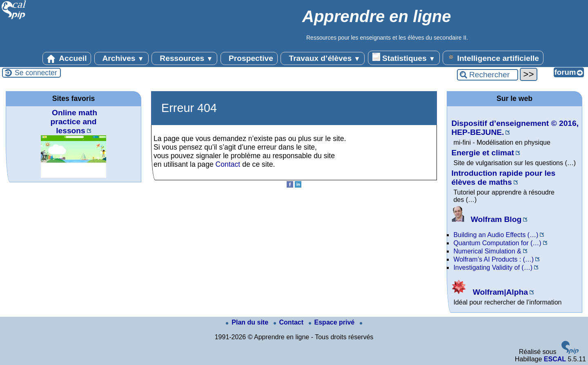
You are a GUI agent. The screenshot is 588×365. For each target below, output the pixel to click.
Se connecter (36, 73)
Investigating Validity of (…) (493, 268)
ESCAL (555, 359)
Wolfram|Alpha (489, 292)
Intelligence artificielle (493, 58)
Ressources (184, 58)
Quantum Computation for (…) (497, 243)
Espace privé (333, 322)
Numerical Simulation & (487, 251)
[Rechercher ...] (488, 75)
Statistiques (404, 58)
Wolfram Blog (486, 219)
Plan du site (248, 322)
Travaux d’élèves (323, 58)
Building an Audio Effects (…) (496, 235)
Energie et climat (483, 153)
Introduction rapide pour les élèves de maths (503, 178)
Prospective (249, 58)
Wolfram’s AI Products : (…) (493, 259)
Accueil (67, 58)
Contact (228, 164)
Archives (121, 58)
